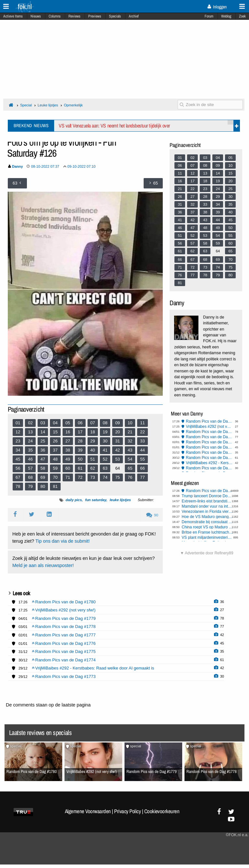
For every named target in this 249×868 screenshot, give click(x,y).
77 (142, 477)
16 (68, 432)
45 (18, 459)
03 (43, 423)
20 (117, 432)
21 (130, 432)
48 (55, 459)
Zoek (242, 16)
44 (142, 450)
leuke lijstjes (120, 500)
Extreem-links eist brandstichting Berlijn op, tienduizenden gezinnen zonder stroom (207, 501)
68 (30, 477)
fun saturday (96, 500)
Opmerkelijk (73, 105)
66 (142, 468)
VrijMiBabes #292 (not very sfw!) (209, 427)
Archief (134, 16)
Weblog (226, 16)
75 (117, 477)
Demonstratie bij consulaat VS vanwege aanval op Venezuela (207, 522)
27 (68, 441)
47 (43, 459)
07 (93, 423)
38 (68, 450)
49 (68, 459)
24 (30, 441)
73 (93, 477)
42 (117, 450)
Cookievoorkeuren (162, 811)
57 (30, 468)
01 (18, 423)
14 (43, 432)
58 (43, 468)
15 (55, 432)
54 (130, 459)
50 (80, 459)
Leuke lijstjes (48, 105)
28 (80, 441)
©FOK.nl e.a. (237, 835)
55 (142, 459)
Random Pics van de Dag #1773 (209, 468)
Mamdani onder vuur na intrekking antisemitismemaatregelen (207, 506)
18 (93, 432)
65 (130, 468)
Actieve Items (13, 16)
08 (105, 423)
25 (43, 441)
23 (18, 441)
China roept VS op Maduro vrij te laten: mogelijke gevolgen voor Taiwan (207, 527)
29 (93, 441)
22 (142, 432)
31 (117, 441)
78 (18, 486)
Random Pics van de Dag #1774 (209, 458)
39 (80, 450)
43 (130, 450)
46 (30, 459)
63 (105, 468)
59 (55, 468)
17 (80, 432)
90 (152, 515)
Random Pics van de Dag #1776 (209, 447)
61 (80, 468)
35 (30, 450)
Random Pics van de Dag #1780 (209, 421)
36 (43, 450)
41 (105, 450)
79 (30, 486)
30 (105, 441)
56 (18, 468)
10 (130, 423)
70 (55, 477)
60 (68, 468)
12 (18, 432)
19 (105, 432)
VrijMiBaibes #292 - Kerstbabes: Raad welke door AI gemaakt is (209, 463)
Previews (95, 16)
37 (55, 450)
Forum (209, 16)
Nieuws (36, 16)
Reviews (74, 16)
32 (130, 441)
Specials (115, 16)
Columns (55, 16)
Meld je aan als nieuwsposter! (43, 565)
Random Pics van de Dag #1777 (209, 442)
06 (80, 423)
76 (130, 477)
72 (80, 477)
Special (26, 105)
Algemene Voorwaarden (88, 811)
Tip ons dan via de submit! (62, 541)
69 (43, 477)
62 (93, 468)
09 (117, 423)
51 (93, 459)
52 (105, 459)
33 (142, 441)
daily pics (74, 500)
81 (55, 486)
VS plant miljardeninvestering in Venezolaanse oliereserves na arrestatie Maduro (207, 537)
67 (18, 477)
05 (68, 423)
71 (68, 477)
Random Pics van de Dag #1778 (209, 437)
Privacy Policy (127, 811)
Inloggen (217, 7)
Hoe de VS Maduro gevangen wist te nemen (207, 517)
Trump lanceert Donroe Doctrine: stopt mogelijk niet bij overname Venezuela (207, 496)
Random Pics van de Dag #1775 (209, 452)
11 (142, 423)
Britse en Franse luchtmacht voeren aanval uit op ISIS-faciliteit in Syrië (207, 532)
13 (30, 432)
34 (18, 450)
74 (105, 477)
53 (117, 459)
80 (43, 486)
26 (55, 441)
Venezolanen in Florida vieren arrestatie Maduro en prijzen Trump (207, 512)
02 (30, 423)
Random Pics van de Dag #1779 (209, 432)
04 (55, 423)
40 (93, 450)
